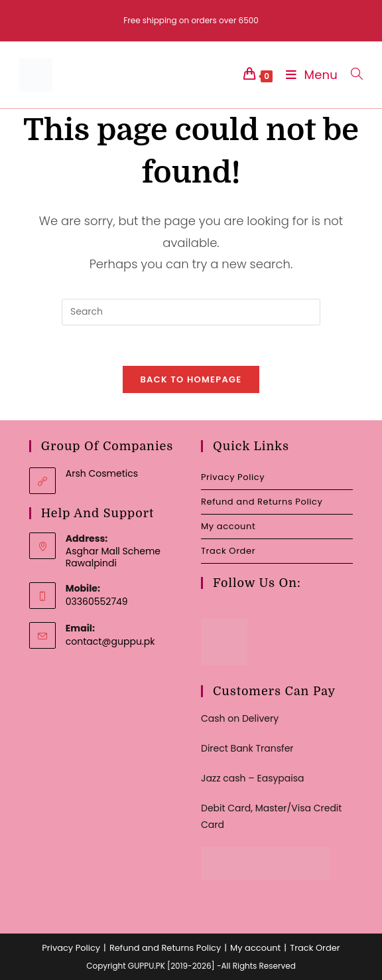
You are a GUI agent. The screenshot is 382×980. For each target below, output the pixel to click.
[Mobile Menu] (308, 75)
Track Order (228, 551)
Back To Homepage (191, 379)
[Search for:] (352, 75)
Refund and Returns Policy (262, 502)
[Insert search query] (191, 312)
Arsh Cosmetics (102, 473)
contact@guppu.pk (110, 641)
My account (228, 526)
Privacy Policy (233, 477)
